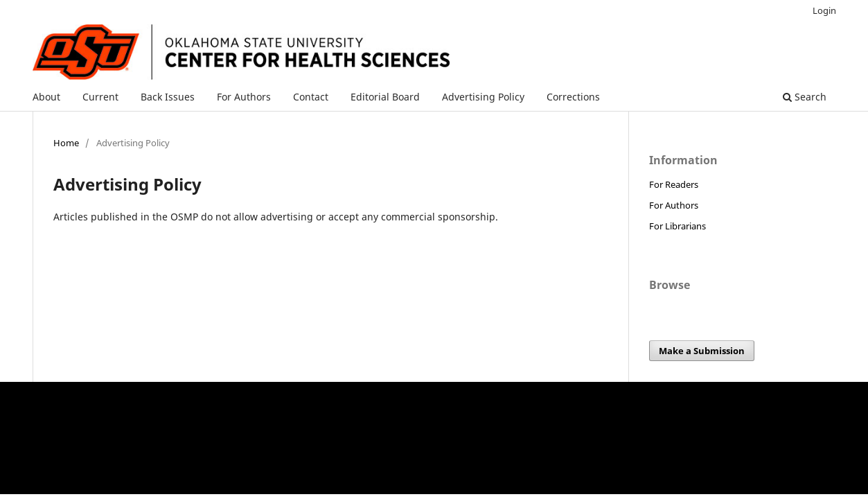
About (46, 97)
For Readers (674, 184)
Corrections (573, 97)
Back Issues (168, 97)
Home (66, 143)
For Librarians (677, 226)
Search (805, 97)
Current (100, 97)
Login (824, 10)
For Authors (244, 97)
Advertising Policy (483, 97)
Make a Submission (702, 351)
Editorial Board (385, 97)
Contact (311, 97)
